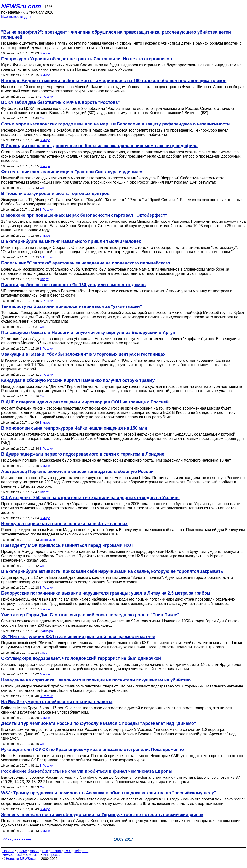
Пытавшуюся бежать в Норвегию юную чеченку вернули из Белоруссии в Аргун (88, 333)
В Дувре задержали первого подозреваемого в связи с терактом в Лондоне (83, 454)
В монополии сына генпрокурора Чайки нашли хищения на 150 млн (74, 428)
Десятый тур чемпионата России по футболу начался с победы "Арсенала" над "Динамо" (99, 723)
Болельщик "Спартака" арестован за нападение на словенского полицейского (86, 263)
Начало (8, 851)
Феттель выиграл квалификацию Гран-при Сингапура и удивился (72, 172)
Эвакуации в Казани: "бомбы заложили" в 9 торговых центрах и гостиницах (83, 354)
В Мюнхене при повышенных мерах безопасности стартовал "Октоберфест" (84, 215)
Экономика (48, 540)
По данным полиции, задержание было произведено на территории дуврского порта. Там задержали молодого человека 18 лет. (116, 460)
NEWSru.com (21, 6)
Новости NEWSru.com (23, 859)
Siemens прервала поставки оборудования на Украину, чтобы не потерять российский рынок (102, 815)
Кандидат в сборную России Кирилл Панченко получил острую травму (78, 380)
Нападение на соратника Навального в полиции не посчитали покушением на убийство (96, 680)
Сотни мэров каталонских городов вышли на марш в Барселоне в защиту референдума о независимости (116, 124)
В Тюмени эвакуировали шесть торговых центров (55, 194)
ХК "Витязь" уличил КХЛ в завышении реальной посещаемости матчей (78, 637)
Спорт (44, 118)
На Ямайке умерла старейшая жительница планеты (57, 702)
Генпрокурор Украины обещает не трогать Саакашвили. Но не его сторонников (87, 59)
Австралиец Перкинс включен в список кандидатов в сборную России (77, 472)
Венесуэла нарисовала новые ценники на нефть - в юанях (64, 524)
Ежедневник (52, 851)
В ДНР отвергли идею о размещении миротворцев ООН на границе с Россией (85, 402)
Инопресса (52, 855)
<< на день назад (17, 839)
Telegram (82, 851)
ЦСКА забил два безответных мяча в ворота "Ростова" (61, 102)
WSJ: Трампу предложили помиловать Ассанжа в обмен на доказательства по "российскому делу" (109, 793)
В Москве (33, 855)
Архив (35, 851)
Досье (22, 851)
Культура (46, 631)
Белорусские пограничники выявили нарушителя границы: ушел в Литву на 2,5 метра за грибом (106, 593)
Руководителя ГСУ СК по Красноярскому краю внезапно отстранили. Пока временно (93, 750)
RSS (68, 851)
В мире (45, 53)
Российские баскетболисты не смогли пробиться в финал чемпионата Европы (87, 771)
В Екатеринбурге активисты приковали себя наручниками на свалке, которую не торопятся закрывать (112, 571)
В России (46, 97)
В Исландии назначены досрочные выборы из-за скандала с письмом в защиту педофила (99, 146)
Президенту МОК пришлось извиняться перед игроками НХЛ (67, 545)
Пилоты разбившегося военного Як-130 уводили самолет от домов (73, 285)
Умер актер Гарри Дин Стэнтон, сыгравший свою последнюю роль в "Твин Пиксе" (90, 615)
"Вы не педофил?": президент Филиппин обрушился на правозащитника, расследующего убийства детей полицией (116, 35)
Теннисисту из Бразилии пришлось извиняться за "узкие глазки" (72, 306)
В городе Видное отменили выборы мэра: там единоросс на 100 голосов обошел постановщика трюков (114, 81)
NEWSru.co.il (12, 855)
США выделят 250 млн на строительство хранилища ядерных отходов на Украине (90, 498)
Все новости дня (16, 17)
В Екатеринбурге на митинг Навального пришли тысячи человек (71, 241)
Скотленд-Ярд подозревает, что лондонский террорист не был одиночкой (81, 658)
